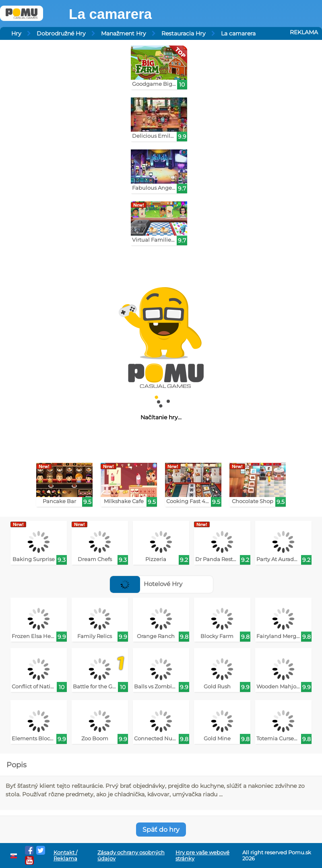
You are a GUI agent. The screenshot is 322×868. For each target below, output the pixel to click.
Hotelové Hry (146, 584)
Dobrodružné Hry (61, 33)
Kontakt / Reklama (65, 856)
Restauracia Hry (184, 33)
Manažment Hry (124, 33)
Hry (16, 33)
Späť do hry (161, 830)
